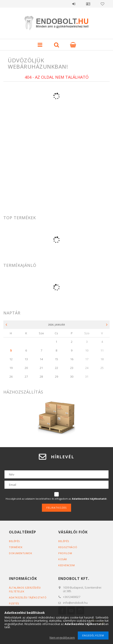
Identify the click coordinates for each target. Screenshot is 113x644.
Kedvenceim (66, 565)
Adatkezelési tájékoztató (28, 597)
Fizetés (14, 603)
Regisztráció (68, 547)
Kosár (63, 559)
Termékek (16, 547)
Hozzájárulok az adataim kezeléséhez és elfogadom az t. (56, 499)
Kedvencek (102, 4)
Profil (88, 4)
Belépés (74, 4)
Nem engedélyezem (62, 638)
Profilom (65, 553)
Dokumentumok (21, 553)
